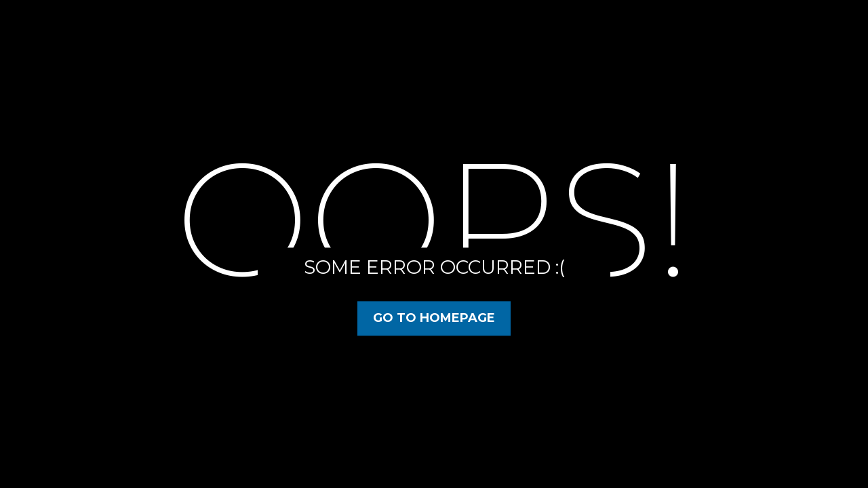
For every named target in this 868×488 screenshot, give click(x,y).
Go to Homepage (434, 318)
